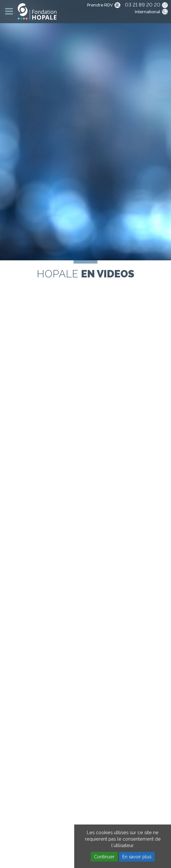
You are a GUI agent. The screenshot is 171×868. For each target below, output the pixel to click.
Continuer (104, 857)
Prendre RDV (100, 5)
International (148, 12)
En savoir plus (137, 857)
